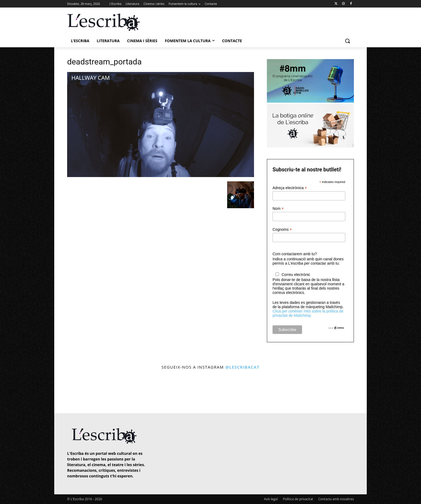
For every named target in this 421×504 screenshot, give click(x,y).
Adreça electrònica (290, 188)
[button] (347, 41)
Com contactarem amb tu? (295, 254)
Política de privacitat (298, 499)
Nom (278, 209)
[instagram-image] (73, 392)
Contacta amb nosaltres (336, 499)
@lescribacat (242, 367)
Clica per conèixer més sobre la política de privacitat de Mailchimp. (308, 313)
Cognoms (282, 230)
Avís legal (271, 499)
